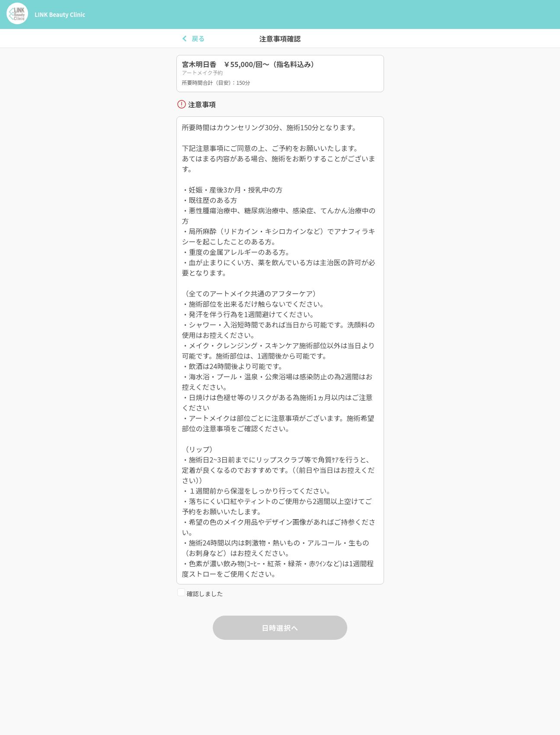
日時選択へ (280, 628)
